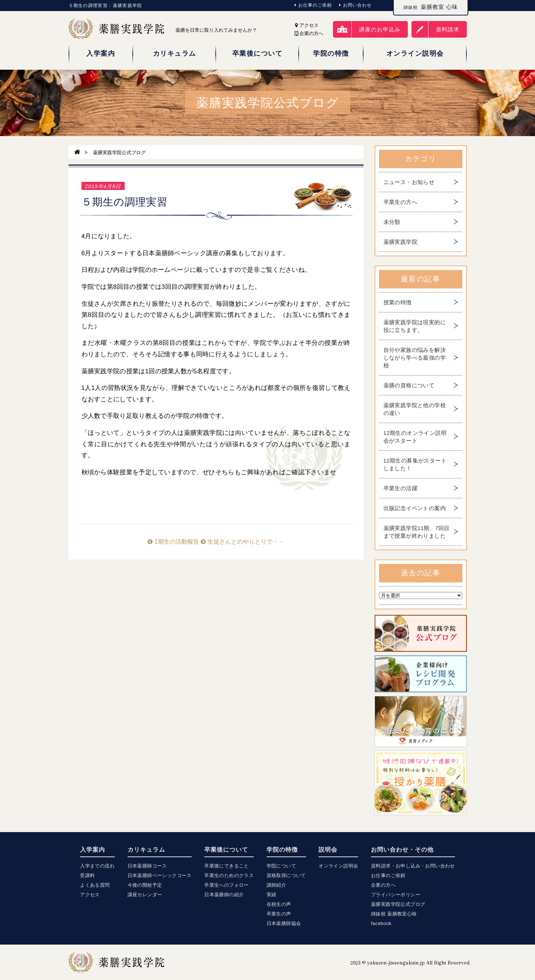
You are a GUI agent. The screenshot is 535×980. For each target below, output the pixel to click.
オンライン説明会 (338, 866)
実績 (272, 895)
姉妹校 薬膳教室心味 (394, 914)
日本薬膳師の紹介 (224, 895)
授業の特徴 (398, 302)
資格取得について (286, 875)
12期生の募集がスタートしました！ (415, 464)
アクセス (307, 25)
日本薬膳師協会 (284, 923)
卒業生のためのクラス (229, 875)
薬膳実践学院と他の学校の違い (415, 409)
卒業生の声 (279, 914)
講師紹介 (277, 885)
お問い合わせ (355, 5)
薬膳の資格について (409, 385)
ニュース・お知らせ (409, 182)
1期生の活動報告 (173, 542)
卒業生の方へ (400, 202)
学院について (281, 866)
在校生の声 (279, 904)
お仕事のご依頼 (313, 5)
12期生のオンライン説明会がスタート (415, 437)
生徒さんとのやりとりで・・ (242, 542)
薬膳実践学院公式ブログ (398, 904)
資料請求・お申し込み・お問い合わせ (413, 866)
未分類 (392, 222)
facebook (381, 923)
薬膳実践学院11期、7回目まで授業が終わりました (417, 532)
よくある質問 (95, 885)
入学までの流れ (97, 866)
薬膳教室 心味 (431, 7)
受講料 (87, 875)
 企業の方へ (309, 33)
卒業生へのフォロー (227, 885)
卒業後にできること (227, 866)
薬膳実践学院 (400, 242)
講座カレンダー (145, 895)
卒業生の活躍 (400, 488)
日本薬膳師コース (147, 866)
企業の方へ (383, 885)
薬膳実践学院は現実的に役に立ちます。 (415, 326)
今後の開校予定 (145, 885)
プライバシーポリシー (396, 895)
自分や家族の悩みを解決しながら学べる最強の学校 (415, 358)
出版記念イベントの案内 (415, 508)
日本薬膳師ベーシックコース (160, 875)
